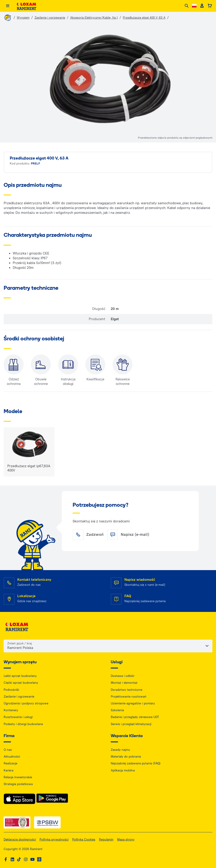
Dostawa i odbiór (123, 676)
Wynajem (23, 18)
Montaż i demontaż (124, 683)
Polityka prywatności (54, 839)
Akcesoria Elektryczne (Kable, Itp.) (94, 18)
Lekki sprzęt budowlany (20, 676)
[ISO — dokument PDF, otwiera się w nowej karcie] (17, 822)
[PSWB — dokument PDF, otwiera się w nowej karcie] (47, 822)
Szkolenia (117, 710)
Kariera (9, 770)
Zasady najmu (120, 750)
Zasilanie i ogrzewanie (50, 18)
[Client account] (202, 6)
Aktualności (12, 757)
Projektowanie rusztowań (129, 697)
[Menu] (8, 6)
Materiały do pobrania (126, 757)
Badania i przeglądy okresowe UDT (135, 717)
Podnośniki (11, 690)
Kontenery (11, 710)
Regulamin (106, 839)
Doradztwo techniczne (126, 690)
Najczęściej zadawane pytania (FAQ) (136, 763)
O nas (8, 750)
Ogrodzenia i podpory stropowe (26, 703)
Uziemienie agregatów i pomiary (133, 703)
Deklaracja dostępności (20, 839)
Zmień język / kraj (20, 643)
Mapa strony (126, 839)
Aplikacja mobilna (123, 770)
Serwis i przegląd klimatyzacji (131, 724)
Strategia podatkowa (18, 784)
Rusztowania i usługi (18, 717)
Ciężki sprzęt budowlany (21, 683)
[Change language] (194, 6)
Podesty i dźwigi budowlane (23, 724)
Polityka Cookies (84, 839)
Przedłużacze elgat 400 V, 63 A (144, 18)
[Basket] (210, 6)
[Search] (187, 6)
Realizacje (10, 763)
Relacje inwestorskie (18, 777)
